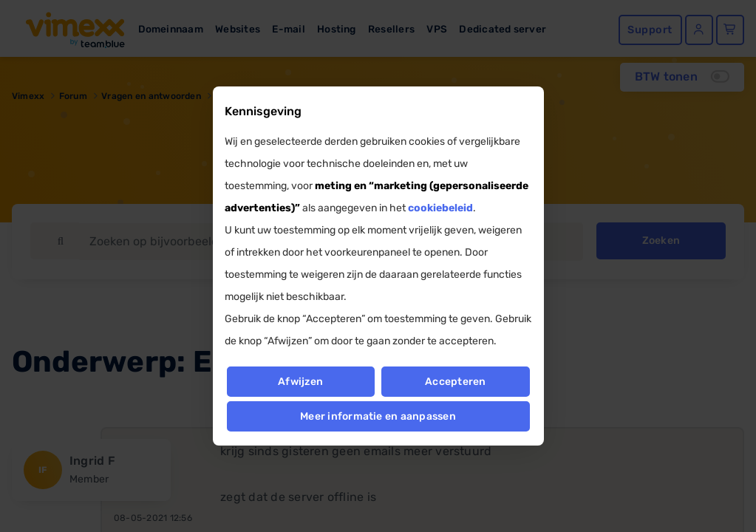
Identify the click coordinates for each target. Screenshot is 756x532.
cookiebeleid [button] (440, 208)
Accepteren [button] (456, 382)
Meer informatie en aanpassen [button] (378, 416)
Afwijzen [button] (300, 382)
